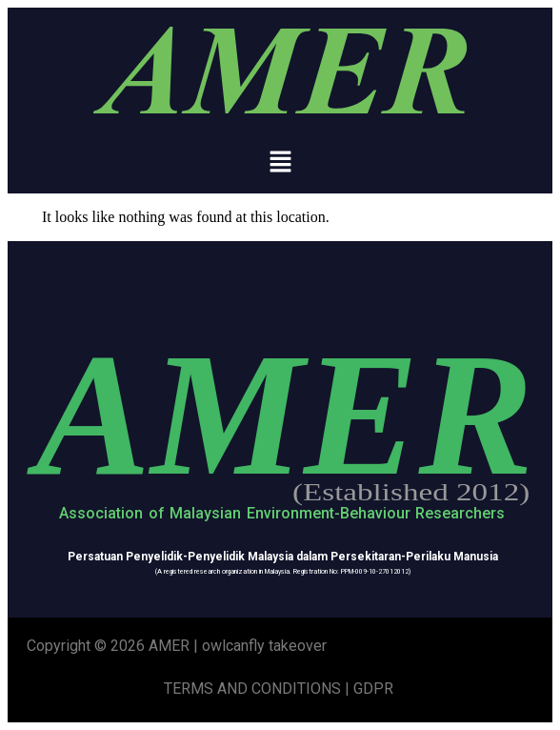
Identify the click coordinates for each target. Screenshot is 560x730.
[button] (280, 163)
